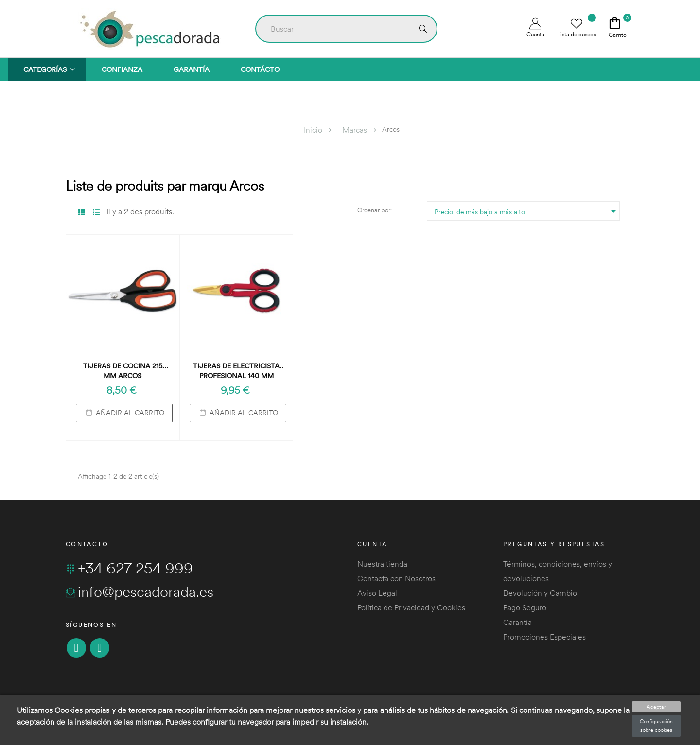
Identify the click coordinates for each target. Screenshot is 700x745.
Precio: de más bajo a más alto (527, 211)
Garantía (517, 622)
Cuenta (535, 28)
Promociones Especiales (544, 637)
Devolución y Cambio (540, 593)
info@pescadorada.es (140, 591)
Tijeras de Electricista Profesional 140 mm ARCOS (236, 371)
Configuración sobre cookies (656, 726)
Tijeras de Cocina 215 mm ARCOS (123, 371)
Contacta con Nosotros (396, 578)
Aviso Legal (377, 593)
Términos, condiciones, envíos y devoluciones (558, 571)
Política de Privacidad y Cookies (411, 607)
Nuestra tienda (382, 564)
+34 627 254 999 (129, 568)
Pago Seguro (525, 607)
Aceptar (656, 707)
